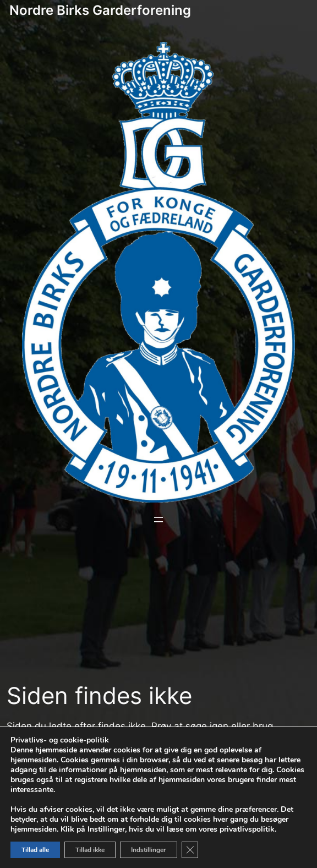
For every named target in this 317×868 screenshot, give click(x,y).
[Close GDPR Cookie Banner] (190, 850)
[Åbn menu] (158, 520)
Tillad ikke (90, 850)
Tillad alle (35, 850)
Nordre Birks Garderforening (100, 10)
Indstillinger (149, 850)
